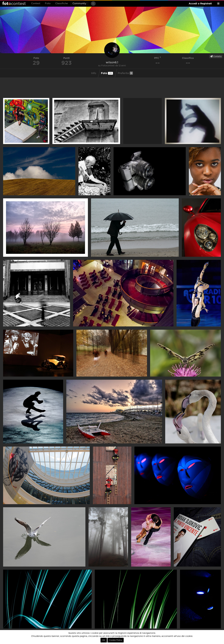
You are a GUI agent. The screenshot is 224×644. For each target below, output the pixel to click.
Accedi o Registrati (200, 3)
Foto (48, 3)
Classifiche (62, 3)
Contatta (216, 56)
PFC (157, 58)
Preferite (125, 73)
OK (104, 640)
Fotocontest (14, 3)
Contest (36, 3)
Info (94, 73)
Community (79, 3)
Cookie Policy (116, 640)
